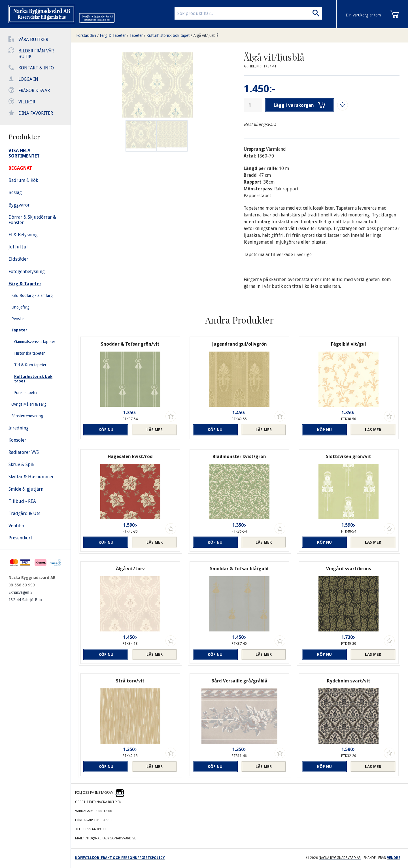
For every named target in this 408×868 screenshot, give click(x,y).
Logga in (28, 79)
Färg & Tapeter (113, 35)
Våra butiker (33, 40)
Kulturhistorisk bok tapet (168, 35)
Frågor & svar (34, 91)
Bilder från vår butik (36, 54)
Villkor (27, 102)
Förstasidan (86, 35)
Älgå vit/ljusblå (206, 35)
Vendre (394, 858)
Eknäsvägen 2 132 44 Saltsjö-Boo (25, 596)
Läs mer (155, 430)
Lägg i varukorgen (300, 105)
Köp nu (106, 430)
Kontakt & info (36, 68)
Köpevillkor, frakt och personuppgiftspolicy (120, 858)
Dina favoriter (36, 113)
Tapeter (136, 35)
